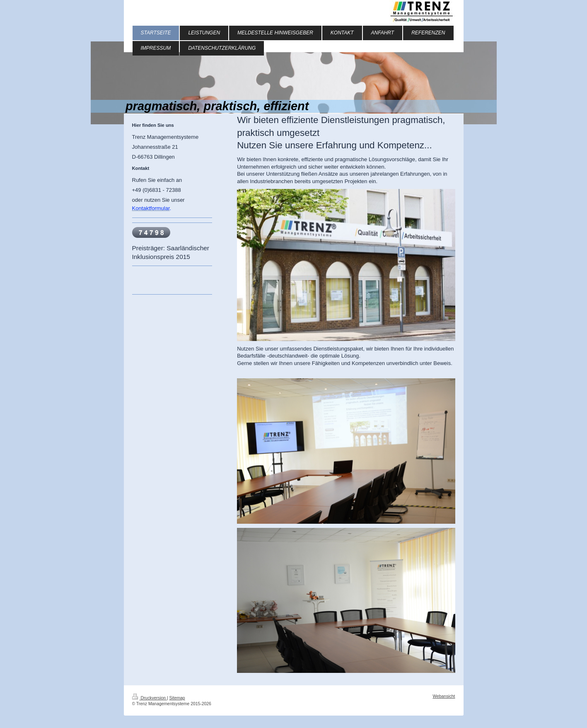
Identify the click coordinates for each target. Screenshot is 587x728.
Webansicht (444, 696)
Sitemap (177, 698)
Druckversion (150, 698)
